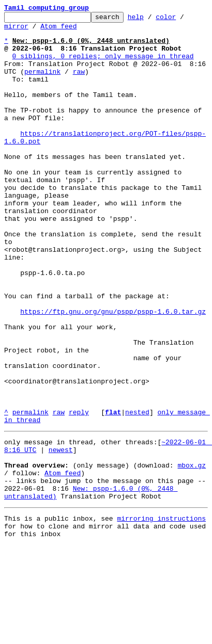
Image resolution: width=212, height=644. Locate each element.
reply (79, 492)
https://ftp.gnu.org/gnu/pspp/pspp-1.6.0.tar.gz (113, 372)
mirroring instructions (161, 614)
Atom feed (58, 30)
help (152, 20)
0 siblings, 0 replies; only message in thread (103, 65)
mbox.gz (192, 553)
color (182, 20)
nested (137, 492)
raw (79, 84)
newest (61, 535)
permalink (42, 84)
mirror (16, 30)
